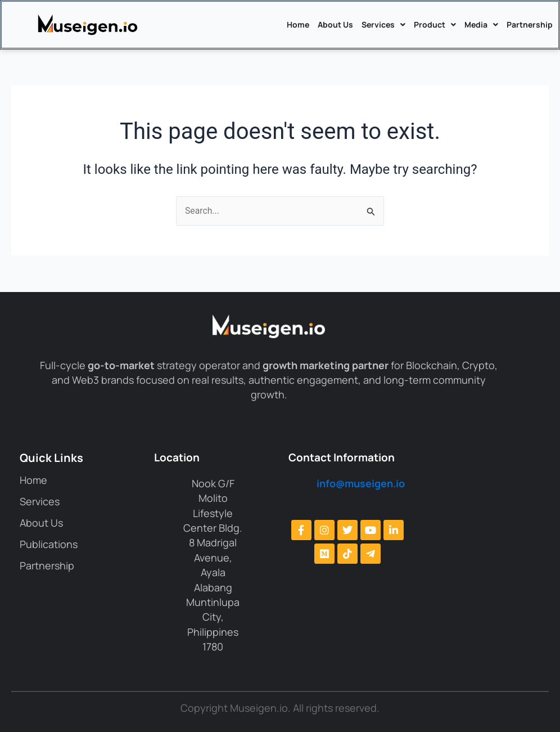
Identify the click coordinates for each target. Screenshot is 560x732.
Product (435, 25)
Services (383, 25)
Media (481, 25)
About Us (335, 24)
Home (298, 24)
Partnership (530, 24)
